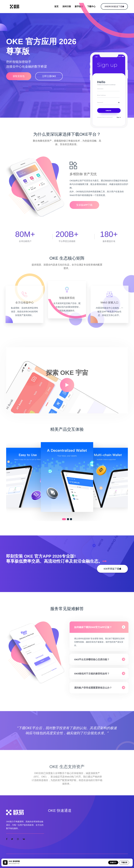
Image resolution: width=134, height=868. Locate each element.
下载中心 (91, 6)
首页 (56, 6)
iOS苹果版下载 (112, 569)
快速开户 (113, 862)
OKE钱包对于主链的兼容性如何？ (94, 674)
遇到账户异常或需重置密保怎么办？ (95, 688)
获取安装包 (19, 76)
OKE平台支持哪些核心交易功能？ (94, 659)
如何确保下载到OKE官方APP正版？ (95, 627)
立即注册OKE (50, 76)
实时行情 (67, 6)
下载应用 (124, 862)
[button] (64, 519)
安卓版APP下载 (86, 205)
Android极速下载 (114, 6)
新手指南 (79, 6)
